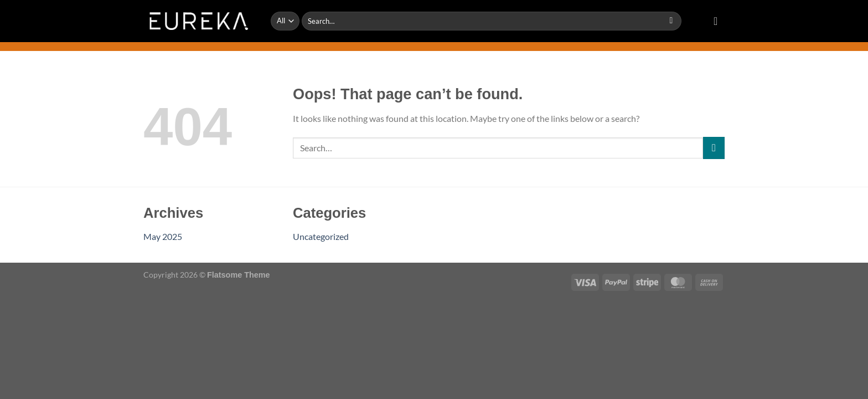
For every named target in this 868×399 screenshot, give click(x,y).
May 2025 (163, 236)
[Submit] (671, 21)
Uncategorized (321, 236)
